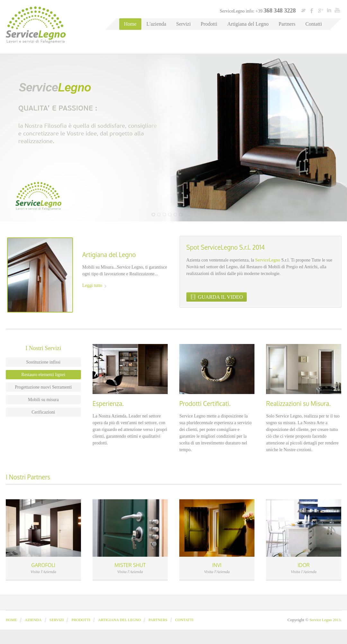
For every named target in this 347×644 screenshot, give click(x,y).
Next (340, 214)
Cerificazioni (43, 412)
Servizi (183, 24)
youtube (337, 10)
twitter (303, 10)
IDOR (304, 565)
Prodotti (209, 24)
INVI (217, 565)
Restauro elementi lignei (43, 375)
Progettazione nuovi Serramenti (43, 387)
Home (130, 24)
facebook (312, 10)
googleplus (320, 10)
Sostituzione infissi (43, 362)
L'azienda (156, 24)
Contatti (314, 24)
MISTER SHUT (130, 565)
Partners (287, 24)
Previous (325, 214)
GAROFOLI (43, 565)
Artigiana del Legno (248, 24)
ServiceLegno (268, 260)
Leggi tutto (92, 285)
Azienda (33, 620)
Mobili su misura (43, 400)
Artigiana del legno (119, 620)
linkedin (329, 10)
